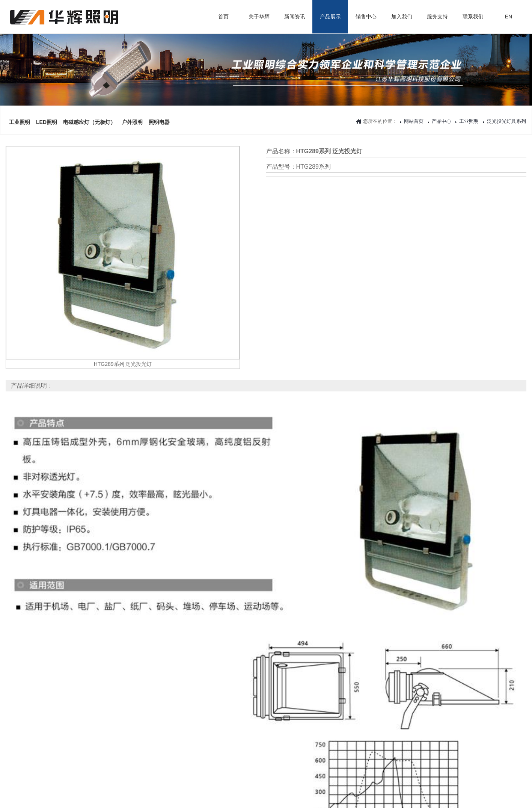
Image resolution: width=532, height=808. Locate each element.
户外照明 (132, 110)
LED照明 (47, 110)
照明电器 (159, 110)
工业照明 (20, 110)
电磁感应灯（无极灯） (89, 110)
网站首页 (414, 121)
